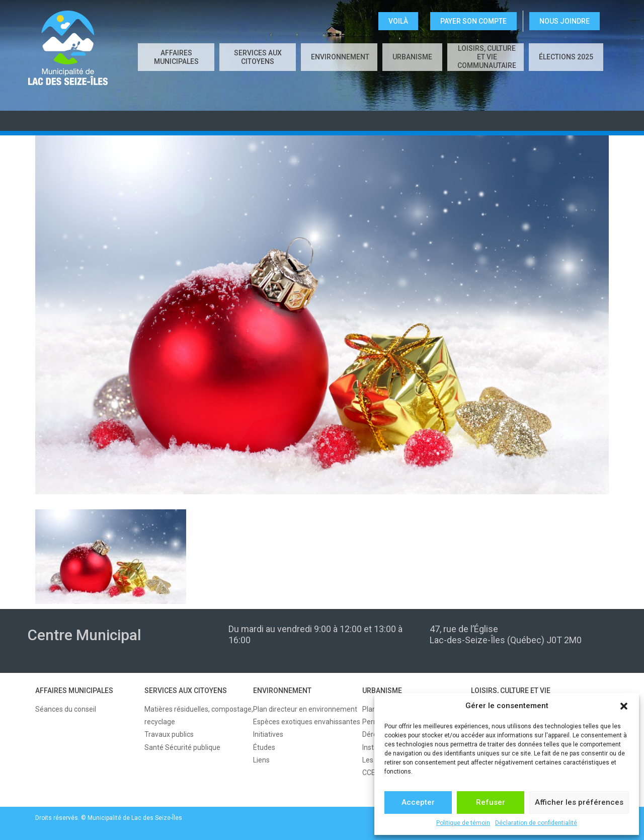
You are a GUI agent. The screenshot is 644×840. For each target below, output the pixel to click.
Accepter (418, 802)
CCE (369, 773)
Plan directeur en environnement (305, 709)
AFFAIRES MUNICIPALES (176, 57)
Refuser (491, 802)
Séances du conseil (66, 709)
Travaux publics (169, 734)
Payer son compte (473, 21)
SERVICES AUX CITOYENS (258, 57)
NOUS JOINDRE (565, 21)
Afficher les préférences (579, 802)
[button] (624, 706)
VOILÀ (398, 21)
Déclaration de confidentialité (536, 823)
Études (264, 747)
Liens (261, 760)
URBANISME (412, 57)
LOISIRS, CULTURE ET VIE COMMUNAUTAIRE (487, 57)
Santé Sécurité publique (182, 747)
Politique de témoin (463, 823)
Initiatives (268, 734)
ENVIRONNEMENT (340, 57)
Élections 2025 (566, 57)
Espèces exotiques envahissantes (307, 722)
